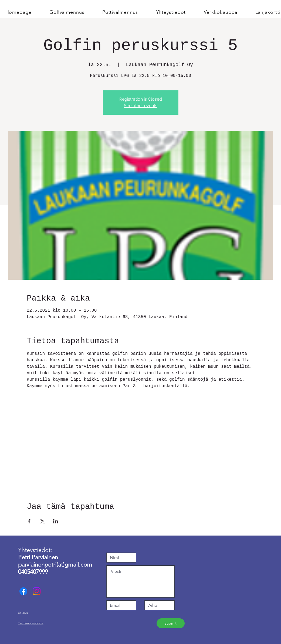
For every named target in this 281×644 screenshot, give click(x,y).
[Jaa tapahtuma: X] (43, 521)
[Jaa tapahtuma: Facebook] (29, 521)
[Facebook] (23, 591)
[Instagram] (37, 591)
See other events (141, 106)
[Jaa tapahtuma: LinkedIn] (56, 521)
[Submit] (171, 623)
